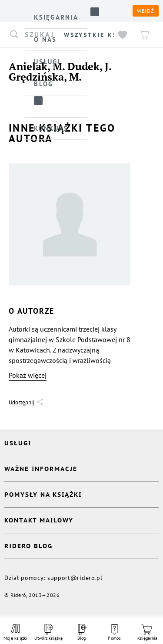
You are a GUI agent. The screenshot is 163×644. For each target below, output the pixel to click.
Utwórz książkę (49, 632)
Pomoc (114, 633)
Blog (81, 632)
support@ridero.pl (75, 578)
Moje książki (16, 632)
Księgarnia (147, 632)
